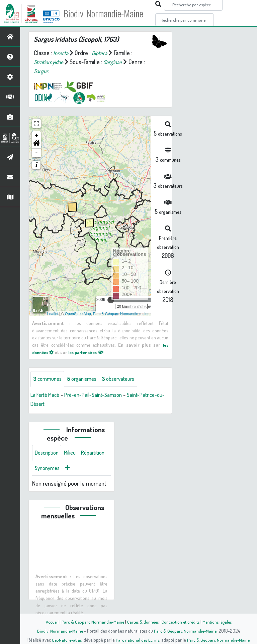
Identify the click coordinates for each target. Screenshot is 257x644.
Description (48, 454)
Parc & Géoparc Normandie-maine (121, 314)
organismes (86, 379)
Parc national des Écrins (138, 640)
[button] (36, 144)
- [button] (37, 153)
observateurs (126, 379)
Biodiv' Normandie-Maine (110, 13)
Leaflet (53, 314)
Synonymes (80, 470)
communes (49, 379)
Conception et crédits (181, 622)
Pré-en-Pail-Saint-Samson (100, 395)
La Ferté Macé (47, 395)
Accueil (49, 622)
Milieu (74, 454)
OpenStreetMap (78, 314)
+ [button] (37, 136)
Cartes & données (142, 622)
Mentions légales (220, 622)
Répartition (48, 470)
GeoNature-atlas (65, 640)
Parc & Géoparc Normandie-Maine (90, 622)
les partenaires (91, 352)
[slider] (111, 300)
